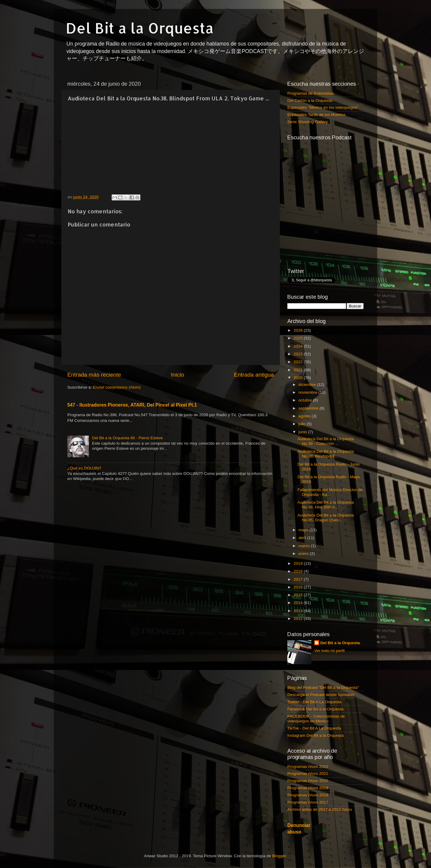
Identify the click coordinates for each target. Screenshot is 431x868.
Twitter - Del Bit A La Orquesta (314, 702)
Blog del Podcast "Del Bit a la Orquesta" (323, 687)
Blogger (279, 856)
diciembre (308, 385)
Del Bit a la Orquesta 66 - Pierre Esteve (127, 438)
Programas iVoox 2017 (308, 802)
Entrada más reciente (94, 375)
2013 (299, 611)
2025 (299, 338)
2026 (299, 330)
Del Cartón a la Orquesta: (310, 101)
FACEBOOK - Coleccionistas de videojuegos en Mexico (316, 719)
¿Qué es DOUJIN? (84, 468)
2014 (299, 603)
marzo (305, 546)
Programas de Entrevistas (311, 93)
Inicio (177, 375)
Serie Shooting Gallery (308, 122)
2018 (299, 571)
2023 (299, 354)
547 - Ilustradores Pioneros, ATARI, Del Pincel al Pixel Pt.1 (132, 405)
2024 (299, 346)
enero (304, 554)
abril (303, 538)
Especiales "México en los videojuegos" (323, 107)
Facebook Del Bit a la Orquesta (315, 709)
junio (303, 432)
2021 (299, 370)
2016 (299, 587)
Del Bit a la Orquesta (140, 28)
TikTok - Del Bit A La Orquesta (314, 728)
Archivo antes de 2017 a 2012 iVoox (320, 809)
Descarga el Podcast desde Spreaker (321, 695)
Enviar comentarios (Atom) (117, 387)
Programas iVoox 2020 (308, 781)
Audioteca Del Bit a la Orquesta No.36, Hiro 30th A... (326, 505)
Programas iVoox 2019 (308, 788)
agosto (305, 416)
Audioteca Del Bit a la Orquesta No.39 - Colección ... (326, 441)
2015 (299, 595)
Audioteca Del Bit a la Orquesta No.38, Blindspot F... (326, 454)
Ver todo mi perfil (329, 651)
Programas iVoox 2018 (308, 795)
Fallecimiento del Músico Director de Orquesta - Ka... (330, 492)
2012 (299, 619)
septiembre (309, 408)
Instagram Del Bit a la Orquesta (315, 735)
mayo (304, 530)
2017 (299, 579)
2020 (299, 378)
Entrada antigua (254, 375)
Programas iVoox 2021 (308, 773)
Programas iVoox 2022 (308, 767)
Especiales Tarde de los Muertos (317, 115)
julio (303, 424)
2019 (299, 563)
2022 (299, 362)
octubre (306, 400)
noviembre (308, 392)
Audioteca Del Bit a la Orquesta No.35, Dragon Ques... (326, 518)
